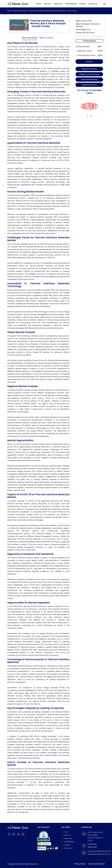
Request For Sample (89, 69)
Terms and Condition (96, 864)
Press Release (71, 4)
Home (39, 4)
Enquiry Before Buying (89, 79)
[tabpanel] (38, 428)
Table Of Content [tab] (46, 38)
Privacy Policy (80, 864)
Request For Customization (89, 74)
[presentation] (91, 116)
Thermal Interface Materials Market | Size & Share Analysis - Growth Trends (48, 24)
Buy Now (89, 62)
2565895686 (92, 844)
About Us (48, 4)
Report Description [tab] (30, 38)
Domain (83, 4)
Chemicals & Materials (19, 11)
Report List (58, 4)
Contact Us (93, 4)
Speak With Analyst (89, 85)
